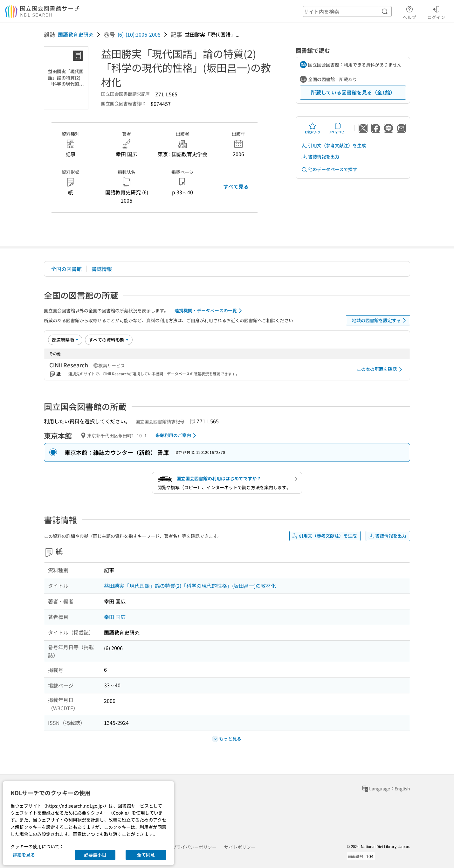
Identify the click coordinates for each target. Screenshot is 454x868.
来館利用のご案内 (177, 435)
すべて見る (236, 186)
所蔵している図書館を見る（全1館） (353, 92)
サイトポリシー (240, 847)
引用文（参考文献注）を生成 (334, 146)
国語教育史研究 (76, 34)
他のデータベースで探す (329, 169)
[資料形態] (109, 340)
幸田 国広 (115, 617)
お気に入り (313, 128)
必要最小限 (95, 855)
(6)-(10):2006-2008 (139, 34)
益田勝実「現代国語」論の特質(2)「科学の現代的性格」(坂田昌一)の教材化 (190, 586)
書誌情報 (102, 269)
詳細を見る (24, 855)
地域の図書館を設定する (380, 320)
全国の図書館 (66, 269)
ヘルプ (409, 12)
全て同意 (146, 855)
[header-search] (347, 11)
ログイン (436, 12)
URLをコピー (338, 128)
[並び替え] (65, 340)
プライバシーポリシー (194, 847)
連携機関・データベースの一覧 (209, 311)
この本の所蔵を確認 (381, 369)
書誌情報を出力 (320, 157)
